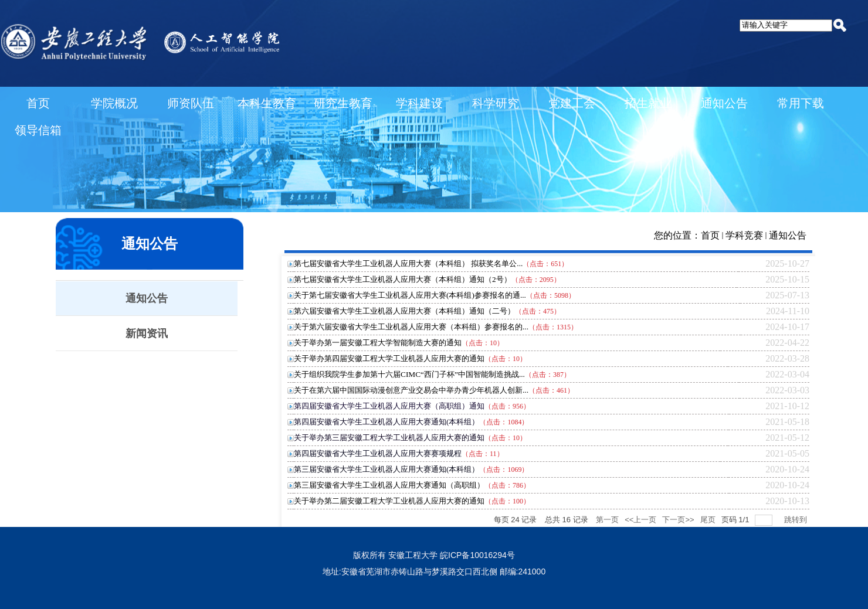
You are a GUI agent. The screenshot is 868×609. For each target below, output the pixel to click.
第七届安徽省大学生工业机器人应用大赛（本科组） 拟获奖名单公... (408, 263)
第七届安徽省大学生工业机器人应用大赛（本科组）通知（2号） (403, 279)
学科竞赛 (744, 235)
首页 (710, 235)
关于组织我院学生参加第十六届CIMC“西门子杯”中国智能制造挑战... (409, 374)
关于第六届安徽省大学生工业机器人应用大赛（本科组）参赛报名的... (411, 327)
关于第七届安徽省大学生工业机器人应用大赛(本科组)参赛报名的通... (410, 295)
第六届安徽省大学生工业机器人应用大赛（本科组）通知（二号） (404, 311)
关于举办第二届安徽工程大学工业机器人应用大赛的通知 (389, 501)
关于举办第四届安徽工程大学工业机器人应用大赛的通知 (389, 358)
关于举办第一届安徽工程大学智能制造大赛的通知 (378, 343)
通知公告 (788, 235)
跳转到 (797, 520)
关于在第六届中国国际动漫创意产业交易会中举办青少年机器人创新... (411, 390)
